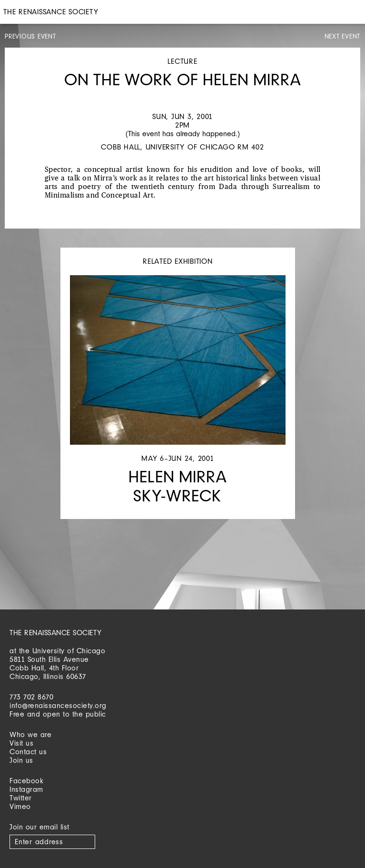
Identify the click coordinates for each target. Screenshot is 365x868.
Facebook (26, 781)
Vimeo (20, 806)
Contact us (28, 752)
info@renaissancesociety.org (58, 705)
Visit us (21, 743)
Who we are (30, 734)
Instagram (26, 789)
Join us (21, 760)
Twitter (21, 798)
